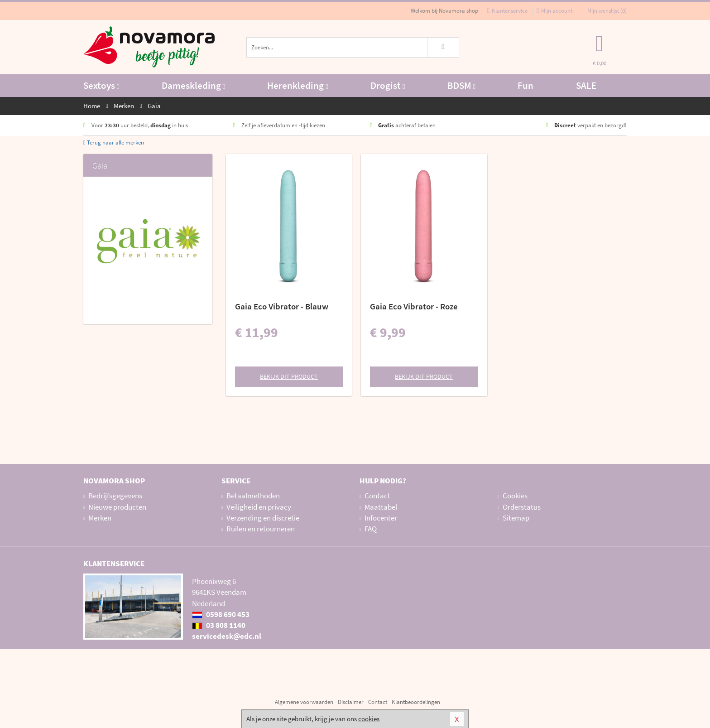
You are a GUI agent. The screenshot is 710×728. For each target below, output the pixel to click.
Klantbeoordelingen (416, 702)
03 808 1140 (219, 625)
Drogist (388, 85)
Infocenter (381, 518)
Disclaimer (351, 702)
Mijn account (554, 11)
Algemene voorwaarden (304, 702)
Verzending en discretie (263, 518)
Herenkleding (297, 85)
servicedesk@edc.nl (227, 636)
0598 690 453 (221, 614)
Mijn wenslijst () (604, 11)
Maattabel (381, 507)
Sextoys (101, 85)
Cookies (515, 496)
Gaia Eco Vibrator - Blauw (282, 306)
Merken (100, 518)
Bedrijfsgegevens (115, 496)
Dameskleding (193, 85)
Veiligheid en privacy (259, 507)
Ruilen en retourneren (261, 529)
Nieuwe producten (117, 507)
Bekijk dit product (289, 376)
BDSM (461, 85)
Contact (377, 496)
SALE (586, 85)
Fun (525, 85)
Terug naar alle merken (114, 142)
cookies (369, 719)
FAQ (371, 529)
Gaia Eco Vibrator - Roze (414, 306)
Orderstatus (522, 507)
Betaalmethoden (253, 496)
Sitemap (516, 518)
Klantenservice (507, 11)
